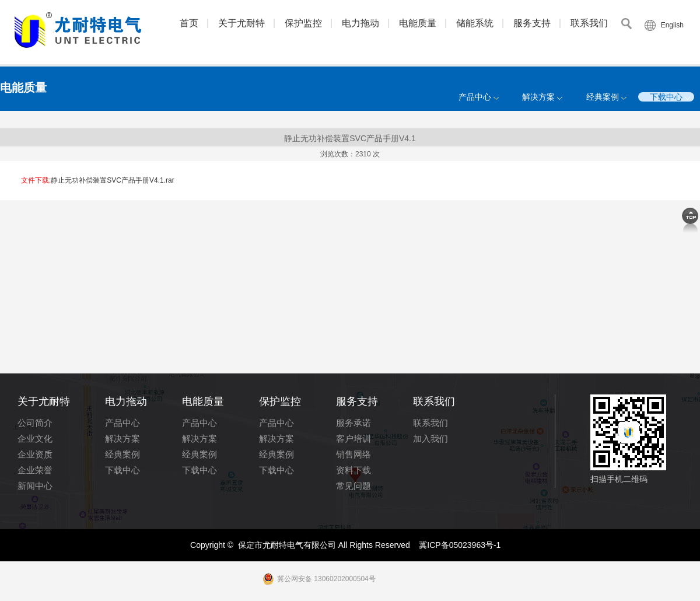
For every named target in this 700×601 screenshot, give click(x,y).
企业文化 (35, 438)
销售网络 (353, 454)
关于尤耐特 (242, 23)
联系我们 (589, 23)
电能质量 (418, 23)
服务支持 (532, 23)
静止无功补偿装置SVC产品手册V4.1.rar (112, 180)
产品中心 (475, 97)
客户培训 (353, 438)
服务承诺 (353, 423)
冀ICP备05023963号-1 (460, 545)
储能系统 (475, 23)
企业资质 (35, 454)
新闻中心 (35, 486)
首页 (189, 23)
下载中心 (666, 97)
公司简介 (35, 423)
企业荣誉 (35, 470)
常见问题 (353, 486)
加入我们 (430, 438)
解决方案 (538, 97)
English (672, 25)
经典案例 (603, 97)
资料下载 (353, 470)
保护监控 (303, 23)
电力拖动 (360, 23)
